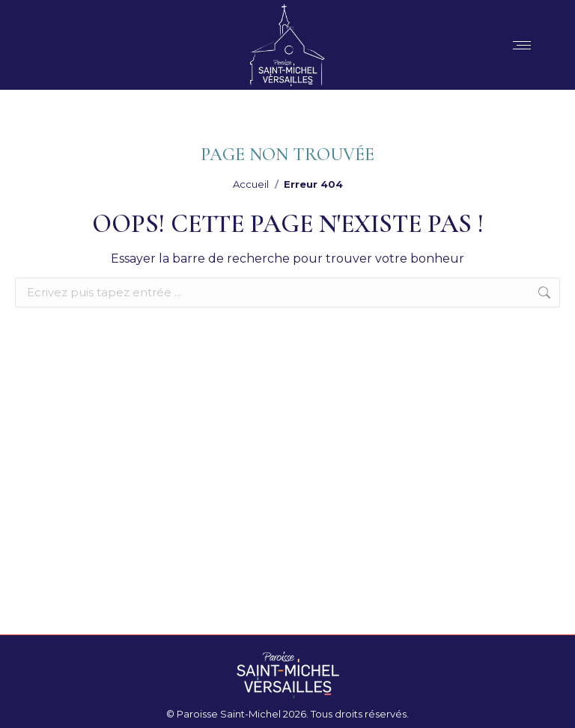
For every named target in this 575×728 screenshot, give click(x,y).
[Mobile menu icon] (522, 45)
